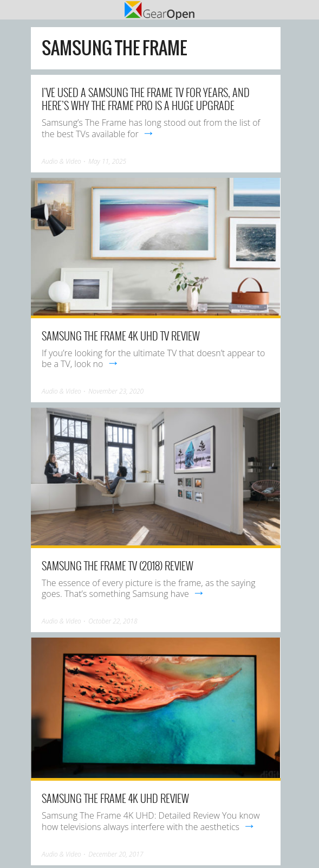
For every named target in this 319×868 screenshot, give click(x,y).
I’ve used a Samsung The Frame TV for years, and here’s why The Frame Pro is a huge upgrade (146, 99)
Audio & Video (61, 161)
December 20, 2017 (116, 854)
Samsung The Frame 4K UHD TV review (121, 336)
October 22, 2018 (113, 621)
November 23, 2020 (116, 391)
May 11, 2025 (107, 161)
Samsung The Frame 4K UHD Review (115, 798)
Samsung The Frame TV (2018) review (118, 565)
